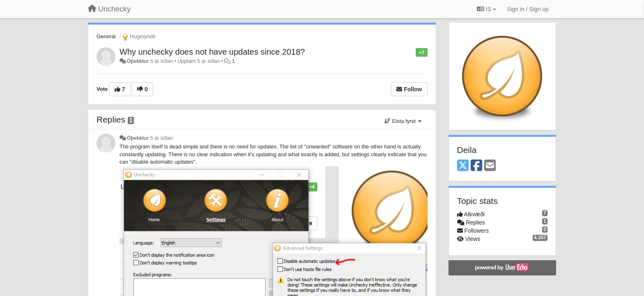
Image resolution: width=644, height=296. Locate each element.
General (106, 36)
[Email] (490, 166)
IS (486, 9)
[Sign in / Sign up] (528, 9)
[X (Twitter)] (463, 166)
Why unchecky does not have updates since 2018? (212, 52)
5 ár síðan (162, 138)
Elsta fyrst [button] (403, 121)
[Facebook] (476, 166)
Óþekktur (138, 61)
